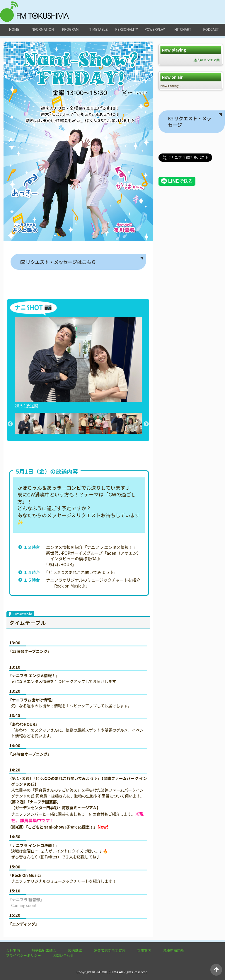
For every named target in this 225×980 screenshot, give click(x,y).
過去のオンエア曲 (207, 60)
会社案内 (13, 950)
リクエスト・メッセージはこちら (58, 262)
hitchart (183, 29)
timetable (99, 29)
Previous (10, 424)
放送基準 (75, 950)
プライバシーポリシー (23, 955)
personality (126, 29)
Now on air (172, 77)
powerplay (155, 29)
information (42, 29)
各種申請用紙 (173, 950)
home (14, 29)
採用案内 (144, 950)
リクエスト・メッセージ (190, 122)
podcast (211, 29)
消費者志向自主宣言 (110, 950)
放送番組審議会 (44, 950)
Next (146, 424)
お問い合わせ (63, 955)
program (70, 29)
